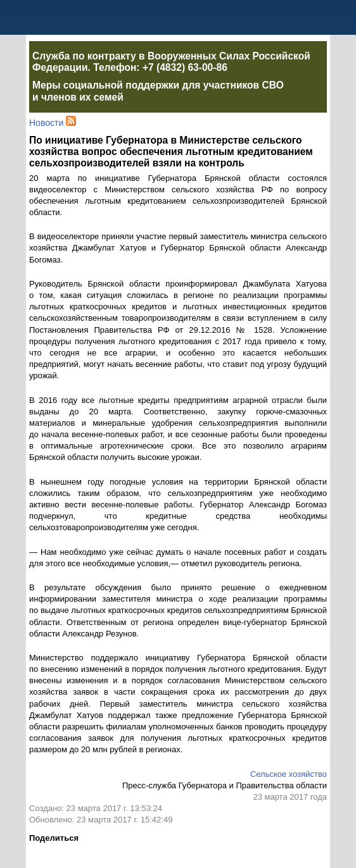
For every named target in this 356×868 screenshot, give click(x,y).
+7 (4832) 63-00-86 (185, 67)
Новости (46, 123)
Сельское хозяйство (289, 774)
